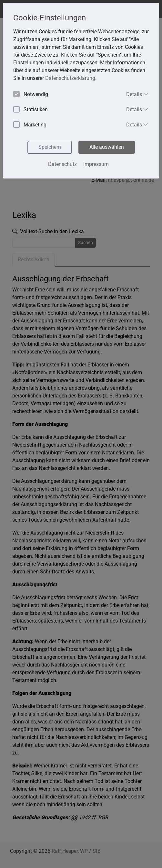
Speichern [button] (50, 147)
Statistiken (30, 110)
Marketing (30, 125)
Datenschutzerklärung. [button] (71, 78)
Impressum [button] (96, 164)
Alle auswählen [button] (107, 147)
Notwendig (31, 95)
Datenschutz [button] (62, 164)
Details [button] (137, 94)
